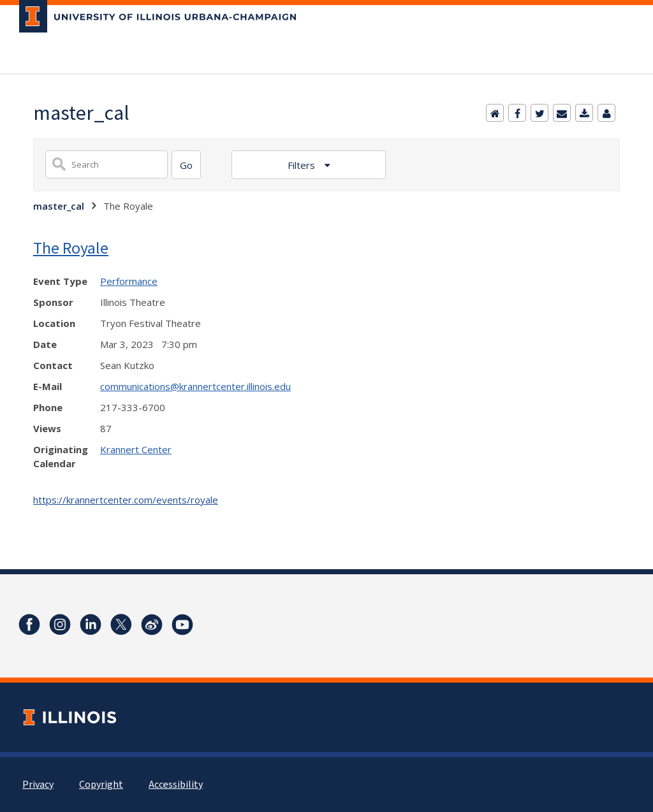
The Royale (71, 248)
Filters (303, 165)
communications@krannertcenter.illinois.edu (195, 386)
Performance (129, 281)
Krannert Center (136, 449)
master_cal (59, 206)
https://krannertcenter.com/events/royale (126, 500)
